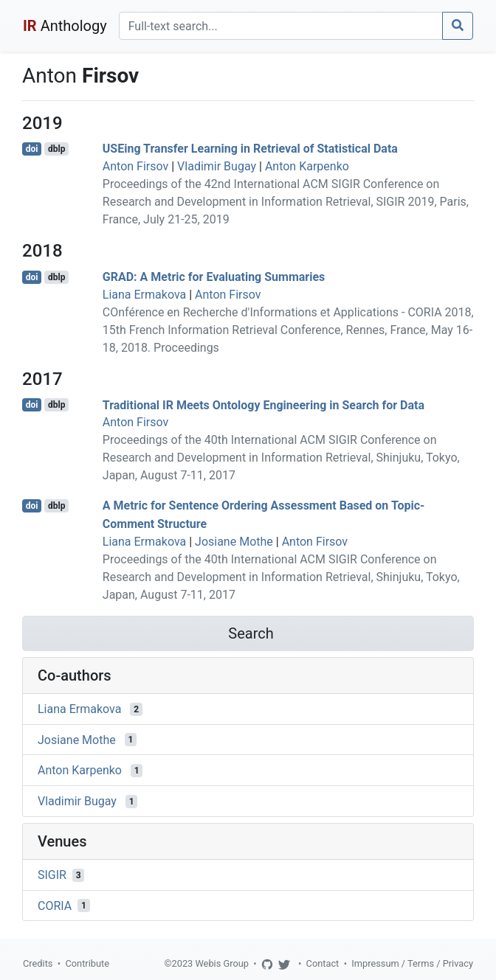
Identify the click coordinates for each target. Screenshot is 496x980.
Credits (38, 963)
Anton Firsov (135, 166)
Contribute (87, 963)
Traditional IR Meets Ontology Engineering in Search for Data (263, 404)
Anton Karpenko (307, 166)
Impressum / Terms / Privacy (412, 963)
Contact (323, 963)
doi (32, 149)
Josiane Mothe (234, 542)
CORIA (55, 905)
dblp (56, 149)
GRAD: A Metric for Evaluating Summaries (214, 277)
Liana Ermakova (144, 295)
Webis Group (222, 963)
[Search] (281, 26)
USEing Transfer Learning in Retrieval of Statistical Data (250, 149)
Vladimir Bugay (217, 166)
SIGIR (52, 875)
